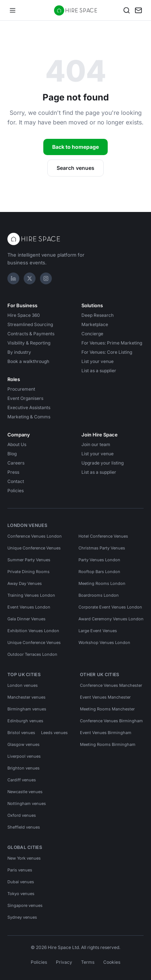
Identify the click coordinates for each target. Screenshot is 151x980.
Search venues (75, 168)
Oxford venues (22, 815)
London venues (23, 685)
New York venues (24, 858)
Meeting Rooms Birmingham (108, 744)
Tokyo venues (21, 894)
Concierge (92, 334)
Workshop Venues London (104, 643)
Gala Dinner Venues (26, 619)
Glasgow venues (24, 744)
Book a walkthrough (28, 361)
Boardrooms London (99, 595)
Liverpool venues (24, 756)
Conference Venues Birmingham (111, 721)
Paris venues (20, 870)
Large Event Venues (98, 631)
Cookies (112, 962)
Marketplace (95, 324)
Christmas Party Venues (102, 548)
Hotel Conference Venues (103, 536)
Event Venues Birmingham (106, 733)
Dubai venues (21, 882)
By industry (19, 352)
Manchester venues (26, 697)
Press (13, 472)
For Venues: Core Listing (107, 352)
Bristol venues (21, 733)
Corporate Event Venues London (110, 607)
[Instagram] (46, 278)
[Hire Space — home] (76, 10)
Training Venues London (31, 595)
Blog (12, 454)
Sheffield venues (24, 827)
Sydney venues (22, 917)
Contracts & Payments (31, 334)
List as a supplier (99, 371)
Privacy (64, 962)
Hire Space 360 (24, 315)
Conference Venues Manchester (111, 685)
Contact (16, 481)
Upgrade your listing (103, 463)
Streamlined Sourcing (30, 324)
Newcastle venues (25, 792)
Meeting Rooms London (102, 583)
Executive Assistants (29, 407)
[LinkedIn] (13, 278)
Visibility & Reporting (29, 343)
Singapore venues (25, 905)
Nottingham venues (27, 803)
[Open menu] (13, 10)
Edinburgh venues (25, 721)
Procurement (21, 389)
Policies (16, 491)
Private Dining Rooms (28, 572)
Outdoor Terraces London (32, 654)
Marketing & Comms (29, 417)
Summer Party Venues (29, 560)
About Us (17, 444)
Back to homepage (75, 147)
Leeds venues (54, 733)
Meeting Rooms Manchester (107, 709)
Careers (16, 463)
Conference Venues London (35, 536)
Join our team (96, 444)
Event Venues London (29, 607)
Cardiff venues (22, 780)
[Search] (127, 10)
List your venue (98, 361)
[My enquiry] (138, 10)
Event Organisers (25, 398)
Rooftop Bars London (99, 572)
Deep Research (98, 315)
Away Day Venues (25, 583)
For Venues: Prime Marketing (112, 343)
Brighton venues (24, 768)
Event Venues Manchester (105, 697)
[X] (30, 278)
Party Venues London (99, 560)
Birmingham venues (27, 709)
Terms (88, 962)
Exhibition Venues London (33, 631)
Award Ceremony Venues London (111, 619)
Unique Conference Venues (34, 548)
